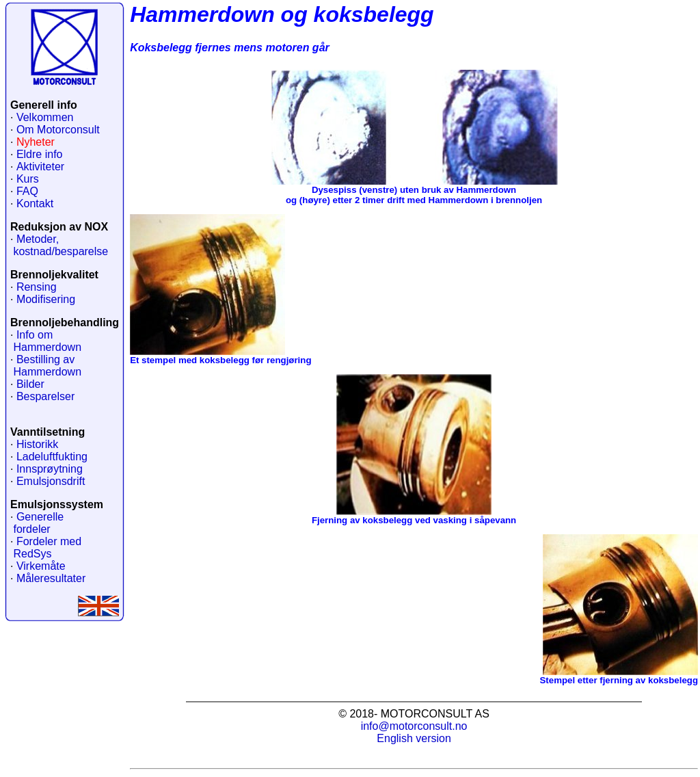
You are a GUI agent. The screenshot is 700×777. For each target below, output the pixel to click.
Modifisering (46, 299)
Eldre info (40, 154)
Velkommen (45, 117)
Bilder (30, 384)
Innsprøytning (50, 469)
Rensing (37, 287)
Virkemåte (41, 566)
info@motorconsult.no (414, 726)
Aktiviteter (40, 167)
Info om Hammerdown (46, 341)
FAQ (27, 191)
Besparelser (45, 396)
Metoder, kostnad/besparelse (59, 245)
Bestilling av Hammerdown (46, 366)
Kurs (28, 179)
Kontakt (35, 203)
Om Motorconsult (58, 130)
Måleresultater (51, 578)
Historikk (37, 444)
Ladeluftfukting (52, 457)
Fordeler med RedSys (46, 548)
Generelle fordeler (37, 523)
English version (414, 738)
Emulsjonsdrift (51, 481)
